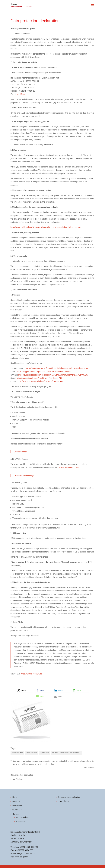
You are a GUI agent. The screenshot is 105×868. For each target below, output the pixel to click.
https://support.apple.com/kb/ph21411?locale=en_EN (39, 378)
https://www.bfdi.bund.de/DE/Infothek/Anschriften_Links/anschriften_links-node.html (46, 227)
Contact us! (21, 821)
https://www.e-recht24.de (31, 674)
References (17, 806)
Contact (16, 814)
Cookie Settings (21, 452)
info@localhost (23, 94)
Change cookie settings (24, 475)
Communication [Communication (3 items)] (17, 753)
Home (15, 797)
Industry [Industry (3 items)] (55, 753)
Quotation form (23, 817)
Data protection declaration (22, 775)
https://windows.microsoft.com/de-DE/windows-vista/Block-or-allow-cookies (57, 368)
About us (16, 801)
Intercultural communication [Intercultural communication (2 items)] (70, 753)
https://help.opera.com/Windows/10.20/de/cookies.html (40, 381)
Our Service (17, 810)
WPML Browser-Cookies (69, 468)
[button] (25, 690)
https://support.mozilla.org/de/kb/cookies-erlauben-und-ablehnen (45, 372)
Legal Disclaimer (18, 779)
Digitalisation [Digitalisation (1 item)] (44, 753)
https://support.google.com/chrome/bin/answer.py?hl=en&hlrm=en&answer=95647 (53, 375)
